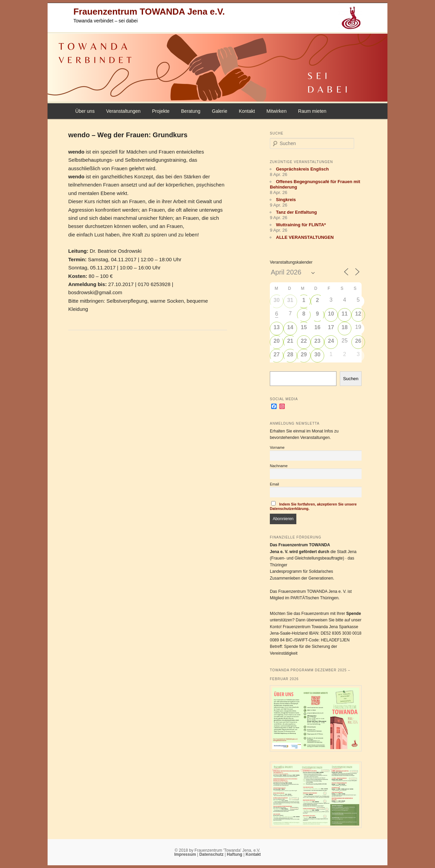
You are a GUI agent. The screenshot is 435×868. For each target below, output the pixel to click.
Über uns (85, 111)
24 (331, 341)
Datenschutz (212, 854)
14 (290, 327)
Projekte (161, 111)
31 (290, 300)
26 (358, 341)
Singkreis (286, 200)
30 (277, 300)
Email (274, 484)
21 (290, 341)
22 (304, 341)
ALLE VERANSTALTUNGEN (305, 237)
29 (304, 355)
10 (331, 314)
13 (277, 327)
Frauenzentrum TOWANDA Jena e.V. (149, 12)
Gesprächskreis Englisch (302, 169)
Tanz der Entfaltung (296, 212)
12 (358, 314)
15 (304, 327)
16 (317, 327)
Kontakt (247, 111)
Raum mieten (312, 111)
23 (317, 341)
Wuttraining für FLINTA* (301, 225)
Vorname (277, 447)
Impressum (186, 854)
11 (345, 314)
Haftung (235, 854)
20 (277, 341)
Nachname (279, 466)
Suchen (351, 379)
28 (290, 355)
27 (277, 355)
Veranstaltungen (123, 111)
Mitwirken (276, 111)
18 (345, 327)
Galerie (220, 111)
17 (331, 327)
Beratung (191, 111)
